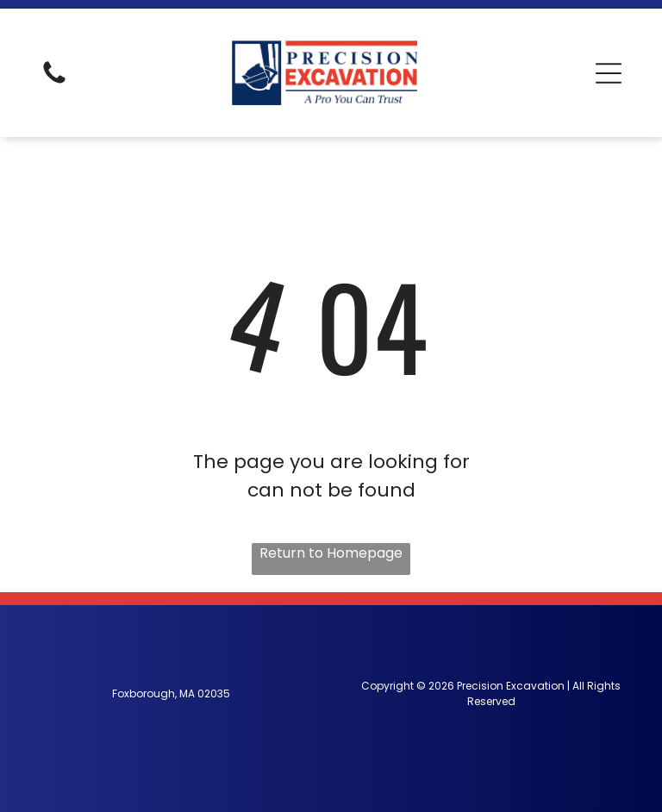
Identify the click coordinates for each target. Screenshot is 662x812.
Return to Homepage (331, 553)
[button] (609, 73)
